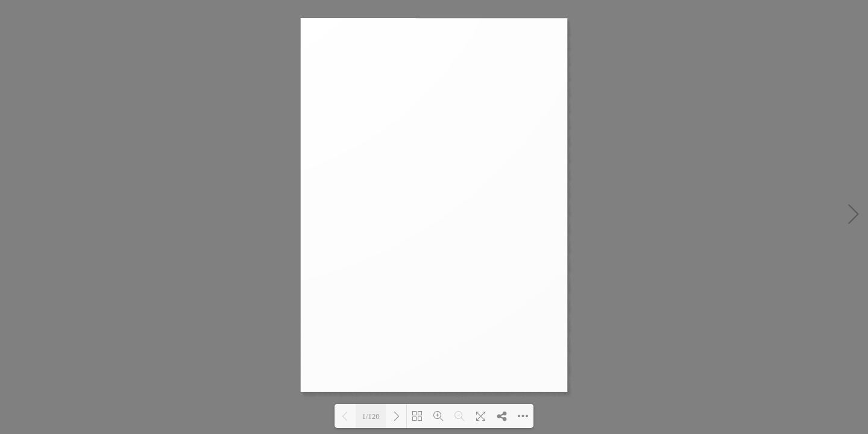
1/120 (371, 416)
